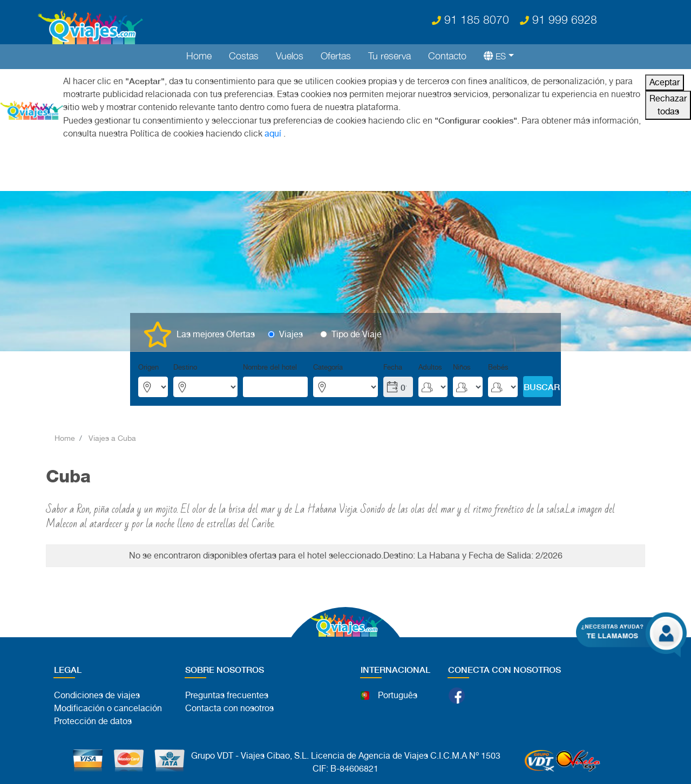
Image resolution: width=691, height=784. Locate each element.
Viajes (291, 334)
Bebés (498, 367)
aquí (273, 134)
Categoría (328, 367)
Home (199, 56)
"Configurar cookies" (476, 120)
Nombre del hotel (270, 367)
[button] (494, 56)
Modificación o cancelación (108, 708)
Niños (462, 367)
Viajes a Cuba (112, 438)
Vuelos (290, 56)
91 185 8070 (470, 19)
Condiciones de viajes (97, 695)
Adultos (430, 367)
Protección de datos (93, 721)
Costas (244, 56)
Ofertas (336, 56)
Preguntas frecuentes (227, 695)
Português (398, 695)
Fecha (393, 367)
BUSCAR (538, 387)
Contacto (447, 56)
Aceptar (665, 82)
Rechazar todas (668, 105)
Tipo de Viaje (357, 334)
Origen (148, 367)
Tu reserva (389, 56)
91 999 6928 (558, 19)
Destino (185, 367)
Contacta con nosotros (229, 708)
